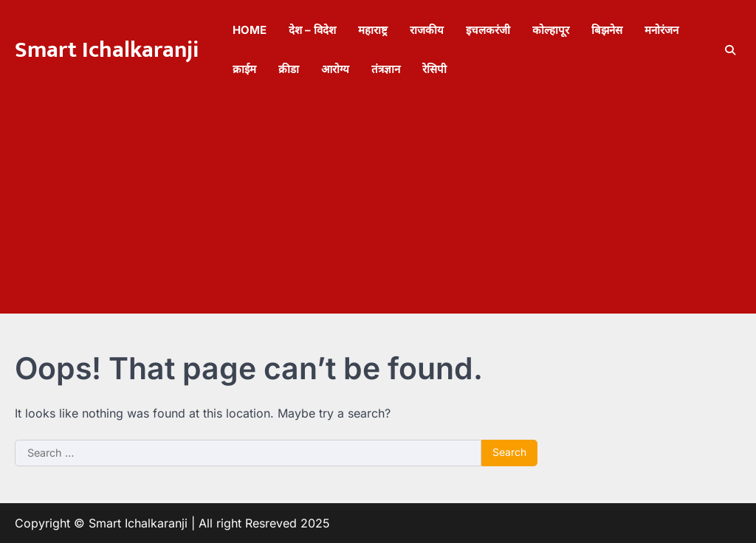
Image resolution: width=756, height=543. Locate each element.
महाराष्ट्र (373, 30)
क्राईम (244, 69)
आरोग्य (335, 69)
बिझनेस (607, 30)
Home (250, 30)
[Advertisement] (378, 210)
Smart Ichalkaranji (107, 50)
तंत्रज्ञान (386, 69)
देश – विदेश (312, 30)
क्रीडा (289, 69)
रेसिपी (434, 69)
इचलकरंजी (488, 30)
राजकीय (427, 30)
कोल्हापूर (551, 30)
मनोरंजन (661, 30)
